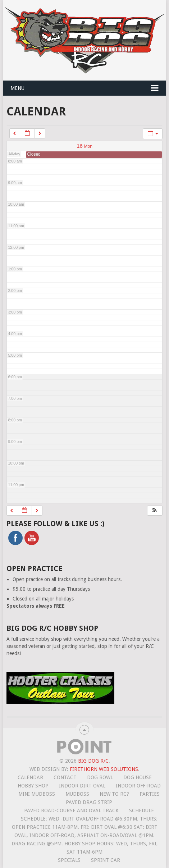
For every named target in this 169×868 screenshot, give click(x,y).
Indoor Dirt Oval (82, 786)
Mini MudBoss (37, 794)
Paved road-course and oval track (71, 810)
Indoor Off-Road (138, 786)
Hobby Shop (33, 786)
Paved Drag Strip (89, 802)
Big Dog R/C (93, 761)
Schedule (141, 810)
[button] (155, 511)
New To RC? (114, 794)
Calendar (30, 777)
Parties (150, 794)
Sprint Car (106, 860)
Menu (17, 88)
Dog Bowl (100, 777)
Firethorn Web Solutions (104, 769)
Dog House (138, 777)
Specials (69, 860)
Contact (65, 777)
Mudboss (77, 794)
